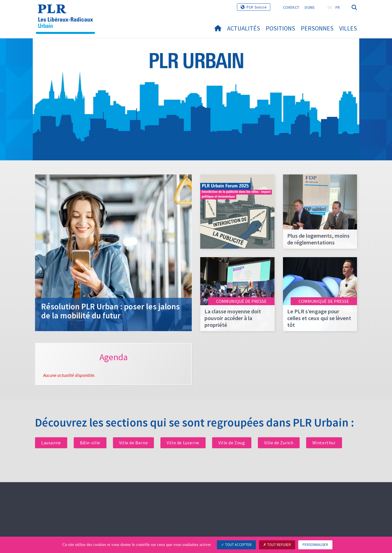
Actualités (244, 28)
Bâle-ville (90, 443)
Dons (310, 7)
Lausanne (51, 443)
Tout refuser (277, 545)
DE (330, 7)
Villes (348, 28)
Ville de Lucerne (183, 443)
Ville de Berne (133, 443)
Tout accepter (236, 545)
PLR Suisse (257, 7)
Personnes (317, 28)
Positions (280, 28)
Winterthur (324, 443)
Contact (291, 7)
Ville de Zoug (232, 443)
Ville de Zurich (279, 443)
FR (338, 7)
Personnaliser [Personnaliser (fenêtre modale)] (315, 545)
